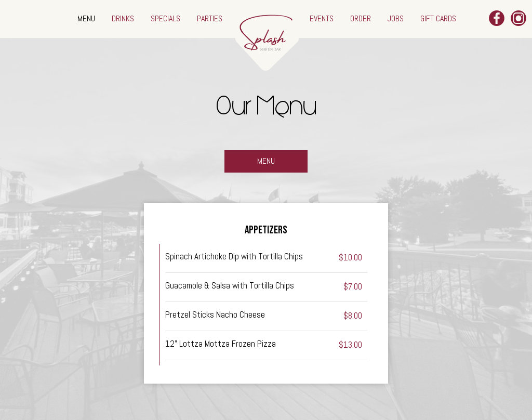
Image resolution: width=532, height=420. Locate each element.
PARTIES (210, 18)
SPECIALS (167, 18)
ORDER (362, 18)
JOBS (397, 18)
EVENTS (323, 18)
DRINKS (124, 18)
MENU (87, 18)
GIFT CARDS (438, 18)
